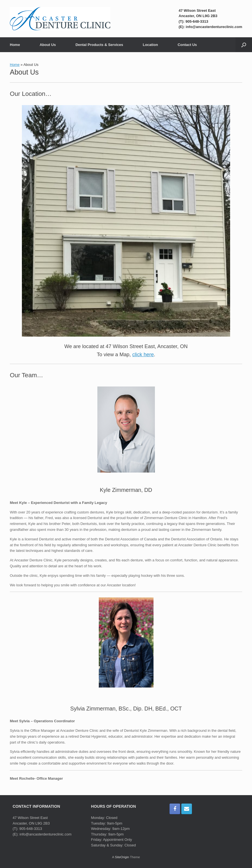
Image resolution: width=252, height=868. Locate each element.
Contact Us (187, 45)
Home (15, 45)
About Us (48, 45)
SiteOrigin (122, 857)
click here (143, 355)
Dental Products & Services (99, 45)
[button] (244, 45)
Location (150, 45)
